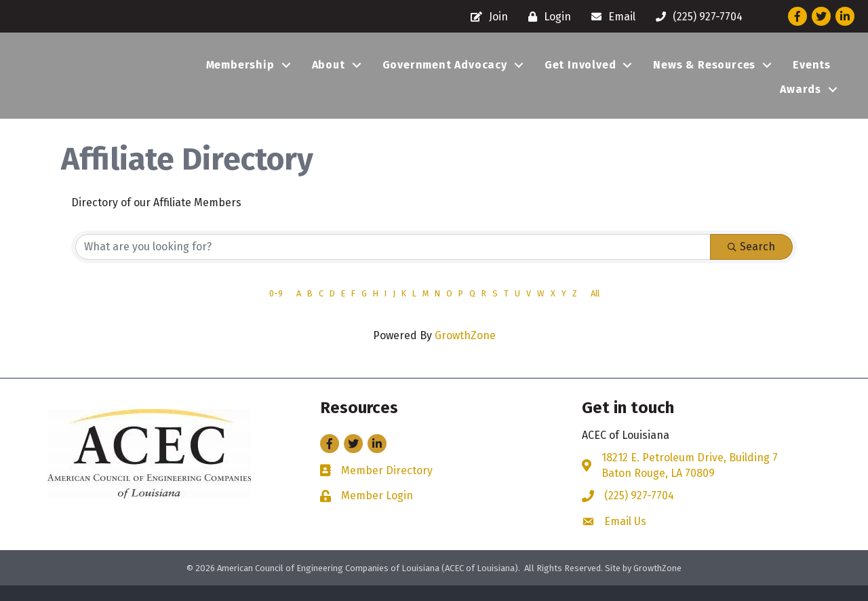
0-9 (276, 310)
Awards (801, 97)
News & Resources (704, 73)
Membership (240, 73)
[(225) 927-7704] (696, 17)
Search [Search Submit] (751, 263)
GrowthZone (465, 352)
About (329, 73)
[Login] (546, 17)
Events (812, 73)
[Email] (610, 17)
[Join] (486, 17)
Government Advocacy (445, 73)
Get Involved (580, 73)
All (595, 310)
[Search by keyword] (393, 263)
